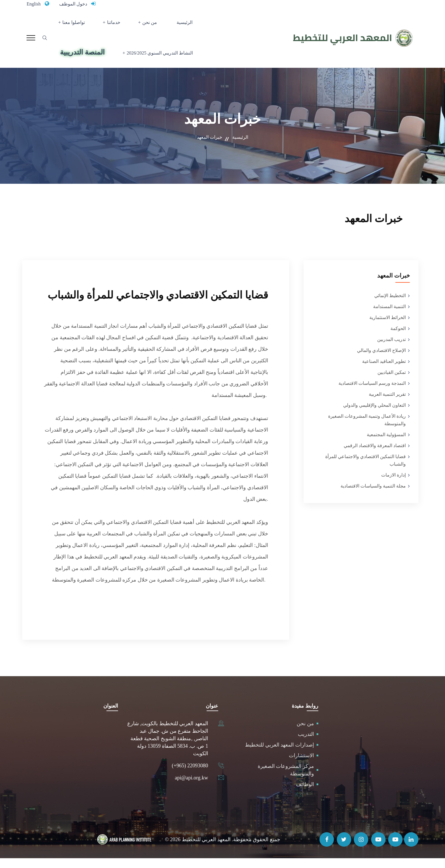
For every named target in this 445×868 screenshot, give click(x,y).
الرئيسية (179, 25)
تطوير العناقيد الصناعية (384, 371)
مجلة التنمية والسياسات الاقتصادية (373, 496)
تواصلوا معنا (81, 25)
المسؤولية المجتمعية (386, 444)
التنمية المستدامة (389, 316)
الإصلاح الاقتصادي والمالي (381, 360)
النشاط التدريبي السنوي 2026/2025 (157, 60)
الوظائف (305, 794)
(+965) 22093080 (190, 775)
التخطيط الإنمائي (390, 305)
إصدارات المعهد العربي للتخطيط (279, 755)
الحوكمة (398, 338)
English (34, 4)
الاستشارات (301, 765)
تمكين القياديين (392, 382)
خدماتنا (117, 25)
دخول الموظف (76, 4)
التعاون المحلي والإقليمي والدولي (374, 415)
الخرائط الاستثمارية (388, 327)
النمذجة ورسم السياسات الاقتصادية (372, 393)
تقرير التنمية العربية (387, 404)
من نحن (149, 25)
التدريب (306, 744)
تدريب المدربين (391, 349)
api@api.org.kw (191, 788)
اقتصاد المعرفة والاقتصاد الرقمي (375, 455)
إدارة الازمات (393, 485)
